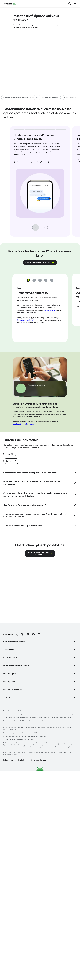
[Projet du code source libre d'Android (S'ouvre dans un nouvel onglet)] (21, 873)
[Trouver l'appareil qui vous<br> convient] (40, 602)
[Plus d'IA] (7, 761)
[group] (40, 181)
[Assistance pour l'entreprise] (15, 814)
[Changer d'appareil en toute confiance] (19, 98)
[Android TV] (8, 777)
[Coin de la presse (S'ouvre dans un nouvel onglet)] (12, 841)
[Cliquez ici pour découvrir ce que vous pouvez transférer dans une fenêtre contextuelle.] (40, 263)
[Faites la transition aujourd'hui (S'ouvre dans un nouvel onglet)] (10, 503)
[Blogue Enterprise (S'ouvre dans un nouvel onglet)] (12, 820)
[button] (44, 969)
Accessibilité (40, 716)
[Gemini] (6, 750)
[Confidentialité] (10, 702)
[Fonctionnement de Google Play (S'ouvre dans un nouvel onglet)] (18, 879)
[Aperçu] (6, 803)
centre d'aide (23, 494)
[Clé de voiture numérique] (14, 782)
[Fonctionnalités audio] (12, 729)
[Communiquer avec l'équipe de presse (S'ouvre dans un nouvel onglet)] (21, 846)
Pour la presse (40, 828)
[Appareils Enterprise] (12, 809)
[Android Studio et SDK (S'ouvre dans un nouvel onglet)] (14, 868)
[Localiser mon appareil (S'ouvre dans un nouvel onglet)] (14, 900)
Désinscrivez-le (49, 359)
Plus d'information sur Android (40, 770)
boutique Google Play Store (23, 473)
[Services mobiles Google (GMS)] (16, 788)
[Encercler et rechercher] (13, 756)
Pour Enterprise (40, 796)
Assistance (40, 887)
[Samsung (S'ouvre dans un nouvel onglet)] (11, 510)
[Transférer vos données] (49, 98)
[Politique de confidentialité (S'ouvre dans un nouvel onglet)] (16, 969)
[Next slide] (44, 228)
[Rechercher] (70, 4)
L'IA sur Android (40, 743)
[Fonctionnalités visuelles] (14, 723)
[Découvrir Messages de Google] (32, 162)
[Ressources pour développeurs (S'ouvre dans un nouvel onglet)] (18, 862)
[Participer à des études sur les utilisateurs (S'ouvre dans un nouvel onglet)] (22, 905)
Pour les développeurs (40, 855)
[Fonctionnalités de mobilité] (15, 734)
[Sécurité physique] (11, 708)
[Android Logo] (10, 4)
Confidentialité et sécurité (40, 690)
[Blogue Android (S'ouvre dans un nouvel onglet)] (11, 835)
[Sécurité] (7, 697)
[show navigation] (75, 4)
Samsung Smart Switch (25, 369)
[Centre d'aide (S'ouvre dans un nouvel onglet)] (11, 894)
